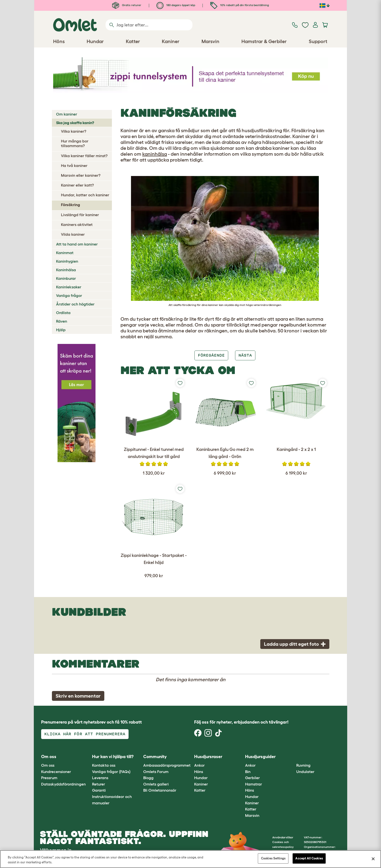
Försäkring (71, 205)
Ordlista (63, 313)
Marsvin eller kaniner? (81, 175)
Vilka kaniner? (74, 131)
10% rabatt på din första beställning (240, 5)
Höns (199, 772)
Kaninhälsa (66, 270)
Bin (248, 772)
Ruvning (303, 765)
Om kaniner (67, 114)
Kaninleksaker (69, 287)
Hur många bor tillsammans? (75, 143)
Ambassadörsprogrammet (167, 765)
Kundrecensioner (56, 772)
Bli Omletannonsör (160, 790)
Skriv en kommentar (78, 696)
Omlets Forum (156, 772)
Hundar (201, 778)
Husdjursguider (260, 757)
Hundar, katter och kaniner (85, 195)
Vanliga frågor (69, 295)
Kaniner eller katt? (77, 185)
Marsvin (252, 815)
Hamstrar (254, 784)
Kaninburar (66, 278)
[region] (190, 859)
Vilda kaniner (73, 234)
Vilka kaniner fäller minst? (84, 156)
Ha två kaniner (74, 165)
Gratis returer (127, 5)
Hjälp (61, 330)
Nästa (245, 355)
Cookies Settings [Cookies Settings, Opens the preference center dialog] (273, 858)
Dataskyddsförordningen (63, 784)
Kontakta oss (104, 765)
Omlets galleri (156, 784)
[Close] (373, 859)
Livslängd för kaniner (80, 215)
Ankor (199, 765)
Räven (62, 321)
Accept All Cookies (309, 858)
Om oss (48, 765)
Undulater (305, 772)
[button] (292, 757)
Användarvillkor (283, 837)
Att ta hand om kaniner (77, 244)
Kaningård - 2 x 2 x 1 (296, 449)
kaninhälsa (155, 154)
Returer (99, 784)
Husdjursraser (208, 757)
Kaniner (201, 784)
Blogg (148, 778)
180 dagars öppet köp (176, 5)
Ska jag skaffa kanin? (75, 123)
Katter (200, 790)
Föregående (211, 355)
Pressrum (49, 778)
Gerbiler (252, 778)
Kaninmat (65, 253)
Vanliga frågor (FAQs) (111, 772)
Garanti (99, 790)
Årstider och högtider (75, 304)
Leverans (100, 778)
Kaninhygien (67, 261)
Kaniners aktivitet (77, 224)
